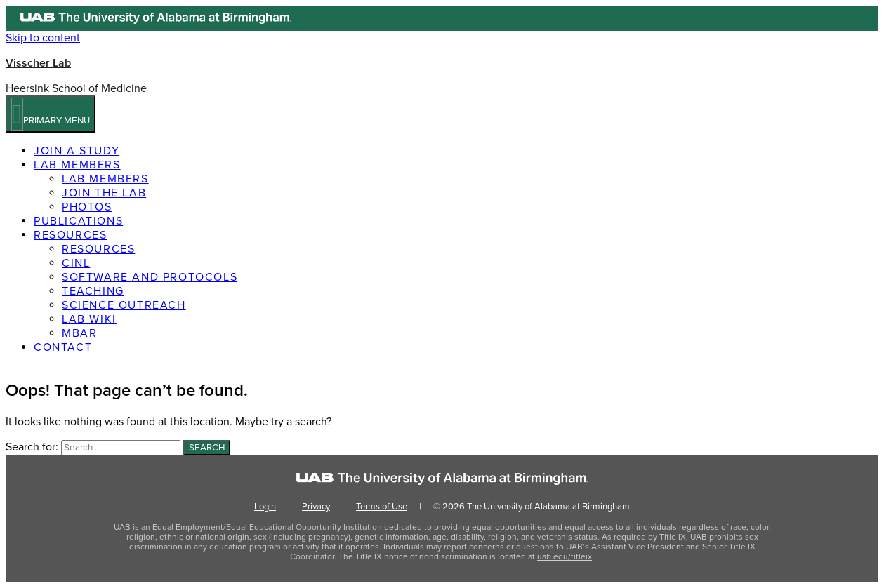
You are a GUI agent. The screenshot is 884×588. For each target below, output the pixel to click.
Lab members (77, 165)
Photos (87, 207)
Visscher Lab (38, 63)
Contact (63, 347)
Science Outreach (124, 305)
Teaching (93, 291)
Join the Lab (104, 193)
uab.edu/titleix (565, 556)
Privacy (316, 507)
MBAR (79, 333)
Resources (70, 235)
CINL (76, 263)
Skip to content (43, 38)
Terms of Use (382, 507)
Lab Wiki (89, 319)
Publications (78, 221)
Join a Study (77, 151)
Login (265, 507)
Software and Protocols (150, 277)
